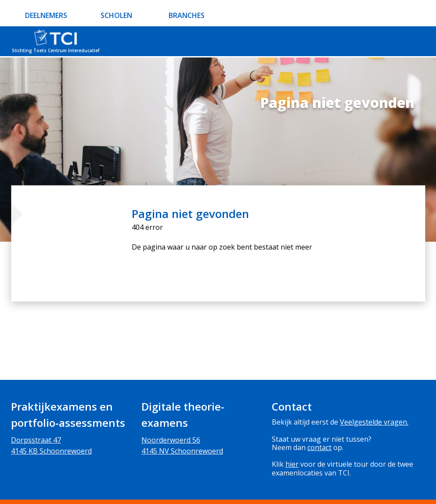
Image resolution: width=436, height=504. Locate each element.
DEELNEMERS (46, 15)
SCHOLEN (116, 15)
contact (319, 447)
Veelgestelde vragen (373, 422)
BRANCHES (187, 15)
